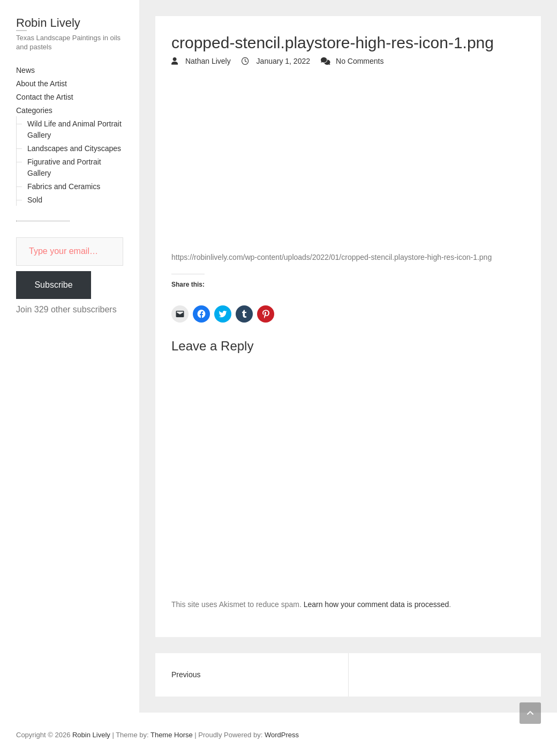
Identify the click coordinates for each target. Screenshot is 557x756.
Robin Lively (48, 23)
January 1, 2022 (282, 61)
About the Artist (42, 84)
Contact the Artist (45, 97)
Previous (186, 675)
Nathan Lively (207, 61)
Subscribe (53, 285)
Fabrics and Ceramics (64, 186)
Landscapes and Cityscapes (74, 148)
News (25, 70)
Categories (34, 110)
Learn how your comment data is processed (377, 604)
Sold (35, 200)
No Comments (360, 61)
